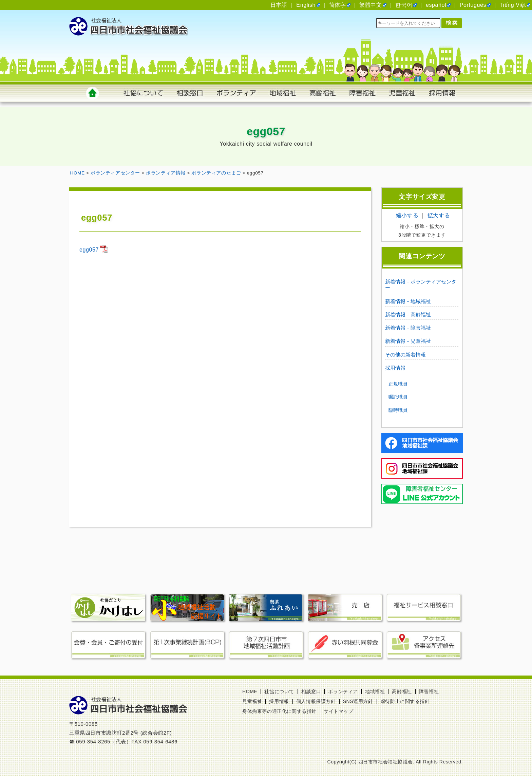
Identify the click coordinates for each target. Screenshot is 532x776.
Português (473, 5)
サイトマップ (339, 711)
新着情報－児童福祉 (408, 341)
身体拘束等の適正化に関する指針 (279, 711)
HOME (250, 691)
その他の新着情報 (405, 355)
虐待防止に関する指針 (405, 701)
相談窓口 (311, 691)
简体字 (338, 5)
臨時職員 (398, 410)
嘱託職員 (398, 397)
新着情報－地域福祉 (408, 301)
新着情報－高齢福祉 (408, 315)
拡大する (439, 215)
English (306, 5)
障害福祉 (429, 691)
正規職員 (398, 384)
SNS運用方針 (358, 701)
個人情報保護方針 (316, 701)
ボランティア (343, 691)
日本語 (279, 5)
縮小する (407, 215)
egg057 (89, 250)
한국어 (404, 5)
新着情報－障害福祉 (408, 328)
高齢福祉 (402, 691)
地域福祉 (375, 691)
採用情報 (395, 368)
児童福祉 (252, 701)
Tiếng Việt (513, 5)
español (436, 5)
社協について (279, 691)
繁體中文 (370, 5)
